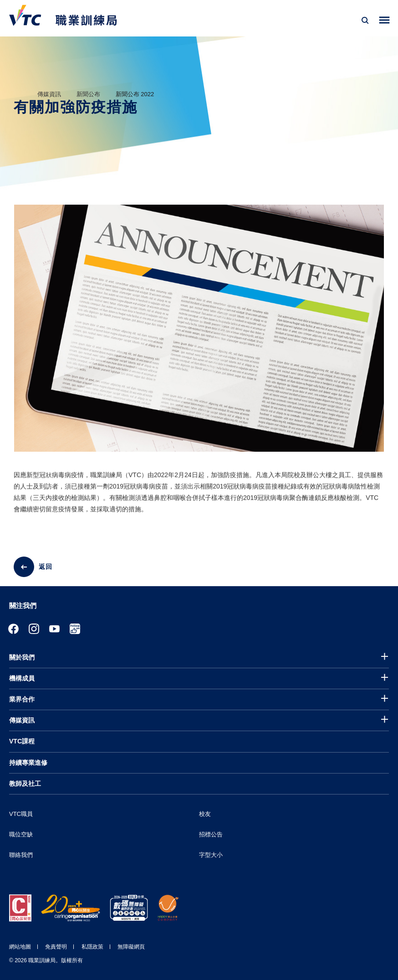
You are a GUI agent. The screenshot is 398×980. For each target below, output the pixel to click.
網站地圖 (20, 947)
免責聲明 (56, 947)
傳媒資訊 (49, 94)
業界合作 (22, 699)
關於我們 (22, 657)
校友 (205, 814)
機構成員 (22, 678)
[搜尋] (365, 21)
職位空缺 (21, 834)
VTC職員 (21, 814)
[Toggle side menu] (385, 20)
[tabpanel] (199, 336)
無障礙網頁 (131, 947)
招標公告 (211, 834)
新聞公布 (88, 94)
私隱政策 (92, 947)
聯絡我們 (21, 855)
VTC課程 (22, 741)
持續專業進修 (28, 763)
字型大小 (211, 855)
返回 (46, 567)
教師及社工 (25, 784)
